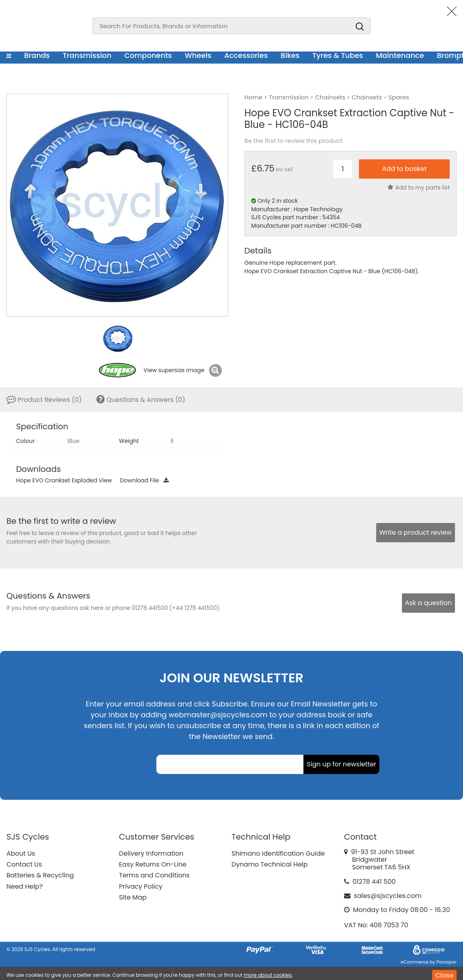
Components (148, 55)
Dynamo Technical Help (270, 864)
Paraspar (447, 962)
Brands (37, 55)
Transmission (87, 55)
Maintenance (400, 55)
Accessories (246, 55)
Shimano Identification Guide (278, 853)
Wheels (198, 55)
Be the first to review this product (293, 141)
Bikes (290, 55)
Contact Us (24, 864)
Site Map (133, 897)
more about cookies (268, 975)
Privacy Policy (141, 886)
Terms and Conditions (154, 875)
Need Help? (25, 886)
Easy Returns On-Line (153, 864)
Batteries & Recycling (40, 875)
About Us (21, 853)
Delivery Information (151, 853)
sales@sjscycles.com (388, 896)
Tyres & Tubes (338, 55)
